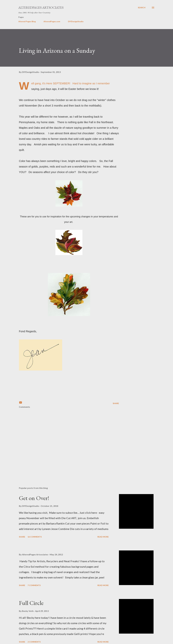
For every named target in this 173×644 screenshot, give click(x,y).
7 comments (34, 585)
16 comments (35, 537)
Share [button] (116, 403)
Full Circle (31, 603)
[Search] (142, 8)
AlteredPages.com (52, 21)
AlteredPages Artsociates (41, 8)
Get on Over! (34, 498)
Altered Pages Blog (27, 21)
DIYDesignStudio (76, 21)
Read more (103, 537)
